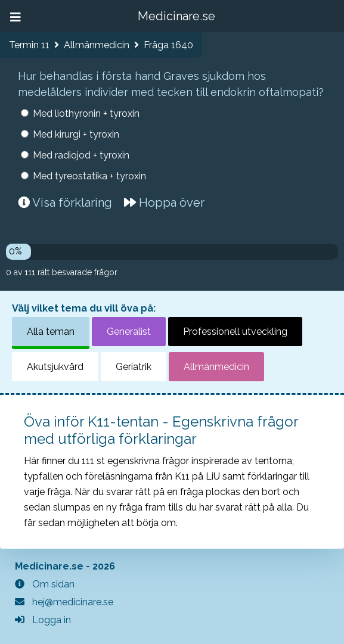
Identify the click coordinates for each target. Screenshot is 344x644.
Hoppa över (164, 203)
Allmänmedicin (216, 367)
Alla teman (51, 332)
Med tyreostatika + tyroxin (89, 176)
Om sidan (45, 584)
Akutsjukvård (55, 367)
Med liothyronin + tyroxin (86, 113)
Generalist (129, 332)
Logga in (43, 620)
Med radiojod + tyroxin (81, 155)
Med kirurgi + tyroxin (76, 134)
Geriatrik (134, 367)
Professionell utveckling (235, 332)
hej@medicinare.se (64, 602)
